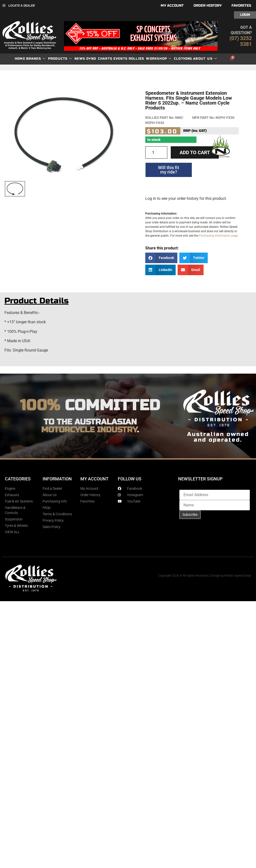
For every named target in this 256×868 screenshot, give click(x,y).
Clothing (183, 59)
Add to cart (195, 152)
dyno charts (99, 59)
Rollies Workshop (150, 59)
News (80, 59)
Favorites (241, 6)
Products (60, 59)
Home (20, 59)
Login (245, 15)
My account (172, 6)
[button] (161, 258)
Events (121, 59)
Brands (36, 59)
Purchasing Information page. (219, 236)
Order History (208, 6)
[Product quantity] (156, 152)
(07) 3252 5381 (241, 41)
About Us (205, 59)
